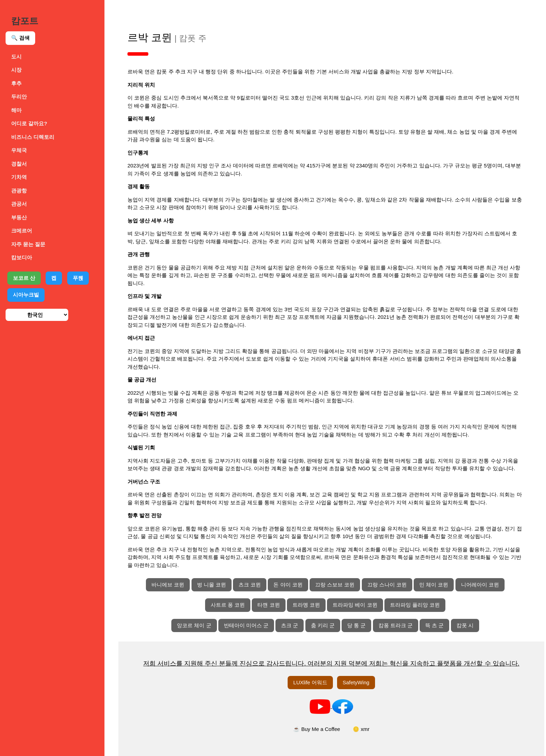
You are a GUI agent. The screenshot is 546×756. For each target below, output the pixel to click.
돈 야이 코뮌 (288, 585)
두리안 (19, 97)
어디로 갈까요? (29, 123)
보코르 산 (24, 278)
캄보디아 (22, 257)
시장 (16, 70)
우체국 (19, 150)
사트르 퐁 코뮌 (228, 605)
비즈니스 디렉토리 (33, 137)
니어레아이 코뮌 (480, 585)
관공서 (19, 204)
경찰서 (19, 164)
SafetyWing (356, 682)
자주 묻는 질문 (28, 244)
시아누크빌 (26, 295)
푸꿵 (78, 278)
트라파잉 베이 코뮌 (355, 605)
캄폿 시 (465, 625)
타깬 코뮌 (268, 605)
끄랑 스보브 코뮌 (335, 585)
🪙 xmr (361, 729)
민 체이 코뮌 (434, 585)
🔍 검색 (20, 38)
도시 (16, 57)
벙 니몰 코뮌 (212, 585)
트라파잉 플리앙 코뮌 (415, 605)
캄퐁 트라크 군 (396, 625)
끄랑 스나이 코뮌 (387, 585)
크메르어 (22, 231)
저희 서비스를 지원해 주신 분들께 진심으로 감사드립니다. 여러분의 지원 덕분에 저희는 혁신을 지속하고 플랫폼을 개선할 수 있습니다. (331, 663)
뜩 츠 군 (434, 625)
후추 (16, 83)
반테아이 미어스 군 (246, 625)
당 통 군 (356, 625)
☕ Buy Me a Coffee (317, 729)
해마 (16, 110)
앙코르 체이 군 (194, 625)
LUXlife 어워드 (310, 682)
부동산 (19, 217)
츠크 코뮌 (250, 585)
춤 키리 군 (323, 625)
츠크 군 (290, 625)
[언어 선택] (37, 315)
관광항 (19, 191)
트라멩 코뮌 (306, 605)
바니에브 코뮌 (168, 585)
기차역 (19, 177)
